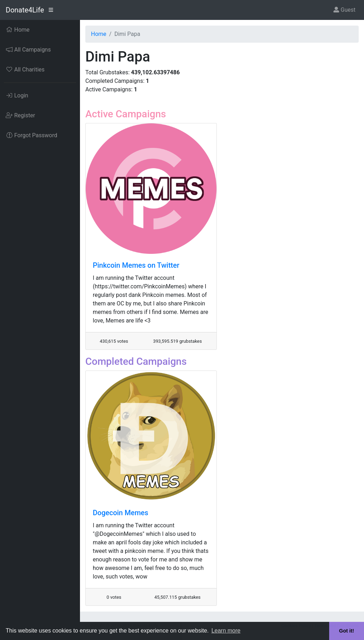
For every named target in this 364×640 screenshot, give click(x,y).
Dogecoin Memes (121, 513)
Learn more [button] (226, 631)
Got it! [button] (347, 631)
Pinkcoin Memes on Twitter (136, 265)
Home (99, 34)
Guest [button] (344, 10)
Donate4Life (25, 10)
